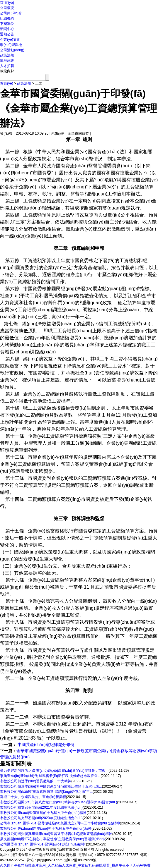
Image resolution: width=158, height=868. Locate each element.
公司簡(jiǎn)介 (11, 13)
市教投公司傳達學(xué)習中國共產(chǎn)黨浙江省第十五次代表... (51, 786)
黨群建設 (7, 61)
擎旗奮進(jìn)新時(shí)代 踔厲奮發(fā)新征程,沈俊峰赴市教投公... (50, 776)
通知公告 (7, 34)
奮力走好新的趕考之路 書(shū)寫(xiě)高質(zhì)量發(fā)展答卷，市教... (54, 771)
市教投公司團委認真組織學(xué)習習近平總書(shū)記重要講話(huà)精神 (56, 834)
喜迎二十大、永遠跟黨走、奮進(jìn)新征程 (33, 797)
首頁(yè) (7, 83)
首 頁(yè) (7, 3)
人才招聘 (7, 66)
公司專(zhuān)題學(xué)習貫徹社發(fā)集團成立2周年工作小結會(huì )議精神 (60, 823)
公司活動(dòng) (12, 50)
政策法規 (7, 55)
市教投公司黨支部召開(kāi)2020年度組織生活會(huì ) (41, 818)
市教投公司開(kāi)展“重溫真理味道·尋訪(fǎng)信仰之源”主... (46, 792)
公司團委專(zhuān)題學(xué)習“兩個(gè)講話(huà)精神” (43, 844)
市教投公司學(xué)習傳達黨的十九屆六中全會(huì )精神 (43, 813)
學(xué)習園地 (11, 45)
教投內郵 (7, 71)
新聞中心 (7, 29)
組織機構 (7, 18)
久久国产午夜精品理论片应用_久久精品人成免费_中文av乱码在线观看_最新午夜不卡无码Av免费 (75, 865)
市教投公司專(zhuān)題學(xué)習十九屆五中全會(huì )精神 (46, 829)
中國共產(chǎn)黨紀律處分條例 (45, 745)
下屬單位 (7, 24)
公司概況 (7, 8)
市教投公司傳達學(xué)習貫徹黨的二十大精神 (36, 781)
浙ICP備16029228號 (80, 860)
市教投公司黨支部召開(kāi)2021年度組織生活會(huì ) (41, 807)
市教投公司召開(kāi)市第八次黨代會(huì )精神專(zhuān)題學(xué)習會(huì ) (58, 802)
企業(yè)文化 (10, 39)
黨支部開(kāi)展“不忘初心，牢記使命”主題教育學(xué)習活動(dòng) (52, 839)
